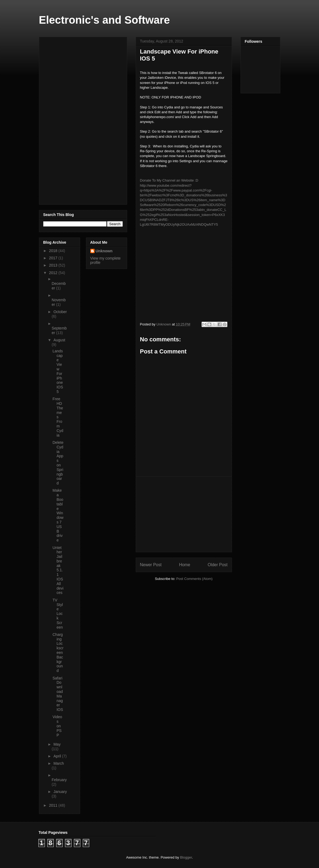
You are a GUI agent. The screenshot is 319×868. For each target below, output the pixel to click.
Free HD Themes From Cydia (58, 417)
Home (185, 565)
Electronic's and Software (104, 20)
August (59, 340)
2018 (54, 251)
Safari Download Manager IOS (58, 694)
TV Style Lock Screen (58, 614)
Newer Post (151, 565)
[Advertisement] (184, 514)
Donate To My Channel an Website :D (169, 180)
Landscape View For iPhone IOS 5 (58, 371)
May (57, 744)
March (59, 763)
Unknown (104, 251)
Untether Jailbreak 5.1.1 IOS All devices (58, 570)
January (60, 792)
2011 (54, 805)
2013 (54, 265)
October (60, 312)
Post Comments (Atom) (194, 579)
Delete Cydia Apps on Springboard (58, 463)
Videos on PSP (57, 726)
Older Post (218, 565)
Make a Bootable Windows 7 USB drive (58, 515)
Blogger (186, 857)
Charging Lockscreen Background (58, 653)
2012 (54, 273)
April (58, 756)
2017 (54, 258)
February (59, 780)
